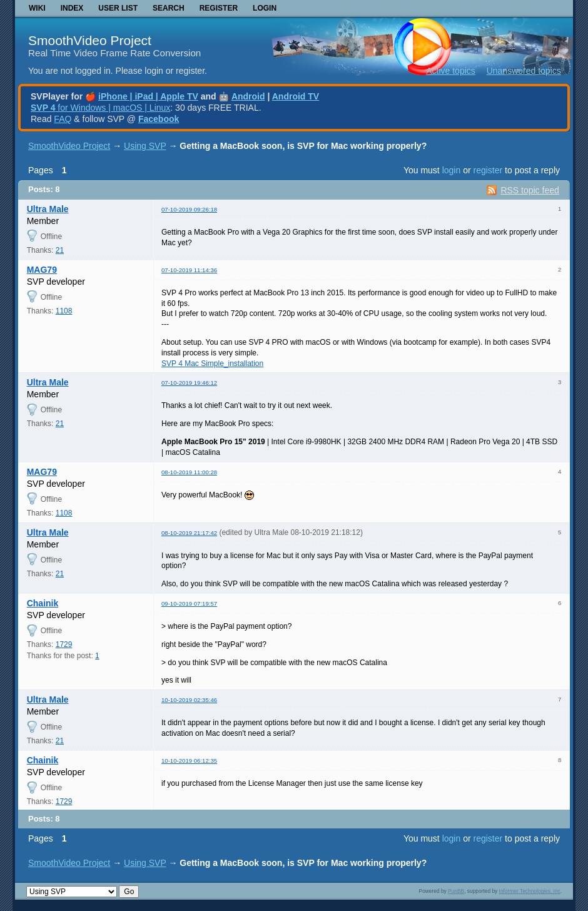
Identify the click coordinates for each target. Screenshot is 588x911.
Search (169, 8)
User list (118, 8)
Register (219, 8)
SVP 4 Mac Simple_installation (212, 364)
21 (60, 250)
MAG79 (42, 270)
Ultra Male (48, 209)
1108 (64, 311)
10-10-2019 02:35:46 (189, 700)
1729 (64, 644)
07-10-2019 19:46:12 (189, 383)
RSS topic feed (530, 190)
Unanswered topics (524, 71)
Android (248, 96)
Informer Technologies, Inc (530, 891)
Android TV (296, 96)
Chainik (43, 603)
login (452, 170)
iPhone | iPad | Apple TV (148, 96)
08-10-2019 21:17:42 (189, 533)
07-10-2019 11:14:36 (189, 270)
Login (265, 8)
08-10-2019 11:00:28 (189, 472)
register (488, 170)
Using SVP (145, 146)
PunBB (456, 891)
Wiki (37, 8)
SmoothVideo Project (90, 40)
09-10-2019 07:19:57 (189, 603)
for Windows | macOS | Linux (100, 108)
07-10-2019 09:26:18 (189, 209)
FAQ (63, 119)
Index (72, 8)
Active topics (451, 71)
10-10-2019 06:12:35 (189, 761)
